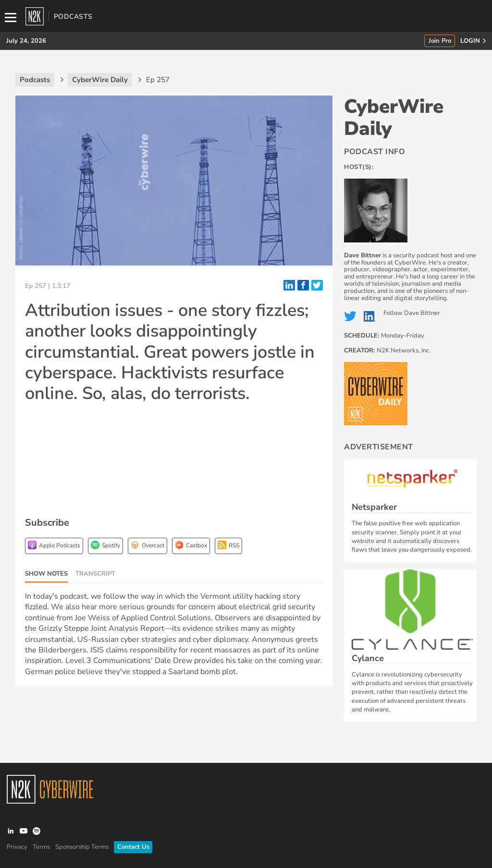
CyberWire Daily (394, 118)
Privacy (17, 847)
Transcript (95, 574)
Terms (41, 847)
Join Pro (440, 41)
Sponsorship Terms (82, 847)
